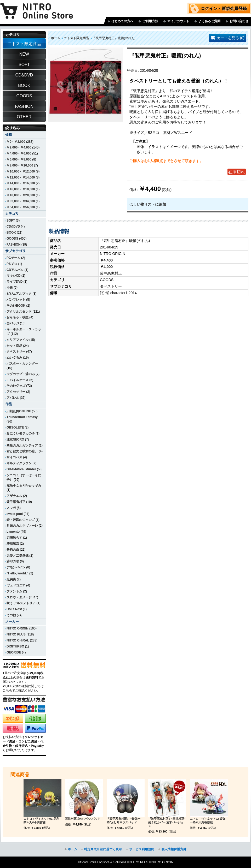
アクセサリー (16, 392)
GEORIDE (14, 652)
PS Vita (12, 264)
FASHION (13, 245)
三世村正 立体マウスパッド (83, 819)
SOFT (11, 221)
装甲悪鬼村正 (16, 502)
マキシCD (13, 276)
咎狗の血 (13, 550)
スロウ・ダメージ (19, 597)
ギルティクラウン (19, 463)
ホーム (56, 38)
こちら (7, 691)
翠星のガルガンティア (22, 445)
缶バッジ (13, 323)
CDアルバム (15, 270)
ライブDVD (15, 282)
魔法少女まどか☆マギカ (24, 486)
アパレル (13, 398)
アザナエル (14, 496)
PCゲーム (13, 258)
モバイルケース (18, 380)
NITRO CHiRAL (18, 640)
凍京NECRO (15, 439)
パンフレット (16, 300)
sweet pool (15, 514)
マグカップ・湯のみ (21, 374)
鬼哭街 (11, 579)
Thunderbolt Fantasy (22, 417)
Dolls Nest (14, 609)
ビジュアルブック (19, 294)
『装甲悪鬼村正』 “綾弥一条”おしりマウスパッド (124, 821)
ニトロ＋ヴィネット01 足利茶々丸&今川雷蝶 (41, 821)
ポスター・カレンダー (22, 364)
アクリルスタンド (19, 312)
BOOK (11, 233)
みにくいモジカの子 (21, 433)
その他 (11, 615)
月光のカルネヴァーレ (22, 526)
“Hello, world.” (18, 573)
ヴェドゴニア (16, 585)
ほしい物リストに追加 (148, 204)
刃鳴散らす (14, 538)
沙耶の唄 (13, 561)
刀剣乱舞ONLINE (19, 411)
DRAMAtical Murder (21, 469)
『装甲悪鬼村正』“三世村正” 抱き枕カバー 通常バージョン (167, 822)
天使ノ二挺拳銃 (18, 556)
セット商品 (14, 346)
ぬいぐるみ (14, 358)
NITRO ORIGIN (18, 628)
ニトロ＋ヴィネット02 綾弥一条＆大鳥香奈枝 (208, 821)
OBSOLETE (15, 427)
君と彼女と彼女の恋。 (22, 451)
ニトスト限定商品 (76, 38)
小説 (10, 288)
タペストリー (16, 352)
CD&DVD (13, 227)
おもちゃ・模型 (18, 317)
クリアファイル (18, 340)
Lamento (13, 532)
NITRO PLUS (16, 634)
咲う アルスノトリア (21, 603)
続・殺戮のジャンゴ (21, 520)
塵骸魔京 (13, 544)
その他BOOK (16, 306)
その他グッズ (16, 386)
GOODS (12, 239)
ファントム (14, 591)
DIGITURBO (15, 646)
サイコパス (14, 457)
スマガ (11, 508)
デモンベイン (16, 567)
